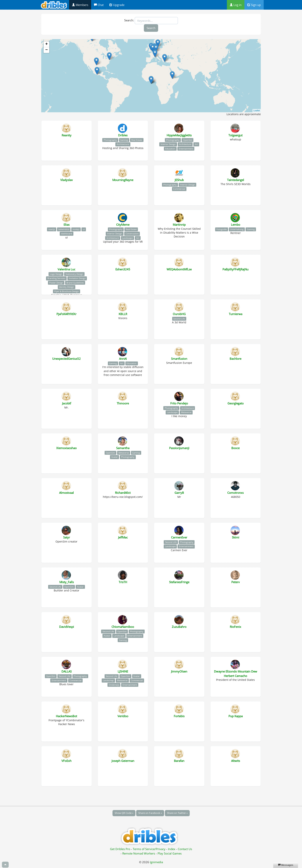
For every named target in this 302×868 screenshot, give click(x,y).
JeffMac (123, 537)
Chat (99, 5)
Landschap (108, 680)
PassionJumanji (179, 448)
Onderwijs (114, 685)
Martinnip (179, 225)
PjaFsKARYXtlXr (66, 314)
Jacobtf (67, 403)
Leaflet (257, 111)
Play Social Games (170, 853)
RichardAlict (123, 493)
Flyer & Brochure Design (67, 291)
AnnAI (123, 359)
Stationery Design (74, 274)
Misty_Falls (67, 582)
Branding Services (56, 278)
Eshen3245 (123, 269)
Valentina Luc (66, 269)
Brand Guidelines (75, 283)
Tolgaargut (235, 135)
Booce (235, 448)
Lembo (236, 225)
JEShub (179, 180)
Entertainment (186, 149)
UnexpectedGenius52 (66, 359)
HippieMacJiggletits (179, 135)
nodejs (76, 229)
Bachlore (235, 359)
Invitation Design (77, 278)
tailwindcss (64, 229)
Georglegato (236, 403)
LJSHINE (123, 671)
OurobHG (179, 314)
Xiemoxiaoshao (66, 448)
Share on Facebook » (150, 813)
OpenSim (188, 140)
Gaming (124, 140)
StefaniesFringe (179, 582)
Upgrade (117, 5)
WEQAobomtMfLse (179, 269)
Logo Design (56, 274)
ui (84, 229)
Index (172, 849)
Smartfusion (179, 359)
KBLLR (123, 314)
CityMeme (123, 225)
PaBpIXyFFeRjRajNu (235, 269)
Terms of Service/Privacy (149, 849)
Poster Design (56, 283)
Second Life (179, 319)
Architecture (123, 144)
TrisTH (123, 582)
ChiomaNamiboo (123, 627)
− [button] (47, 50)
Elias (67, 225)
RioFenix (235, 627)
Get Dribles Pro (120, 849)
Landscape (127, 238)
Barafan (179, 761)
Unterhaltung (237, 229)
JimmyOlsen (179, 671)
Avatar (115, 457)
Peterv (236, 582)
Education (170, 149)
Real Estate (137, 140)
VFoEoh (66, 761)
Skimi (236, 537)
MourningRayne (123, 180)
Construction (132, 234)
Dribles (123, 135)
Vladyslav (67, 180)
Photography (110, 140)
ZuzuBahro (179, 627)
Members (80, 5)
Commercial (179, 189)
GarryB (179, 493)
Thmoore (123, 403)
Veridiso (123, 716)
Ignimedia (156, 862)
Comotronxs (235, 493)
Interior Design (168, 144)
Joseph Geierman (123, 761)
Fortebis (179, 716)
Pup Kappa (236, 716)
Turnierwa (236, 314)
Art (196, 144)
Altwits (236, 761)
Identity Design (66, 287)
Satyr (67, 537)
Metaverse (186, 412)
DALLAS (67, 671)
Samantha (123, 448)
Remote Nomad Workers (139, 853)
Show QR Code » (124, 813)
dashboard (67, 234)
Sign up (254, 5)
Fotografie (222, 229)
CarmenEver (179, 537)
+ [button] (47, 44)
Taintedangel (236, 180)
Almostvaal (66, 493)
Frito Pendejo (179, 403)
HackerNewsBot (66, 716)
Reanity (67, 135)
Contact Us (185, 849)
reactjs (52, 229)
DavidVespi (67, 627)
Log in (236, 5)
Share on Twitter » (177, 813)
